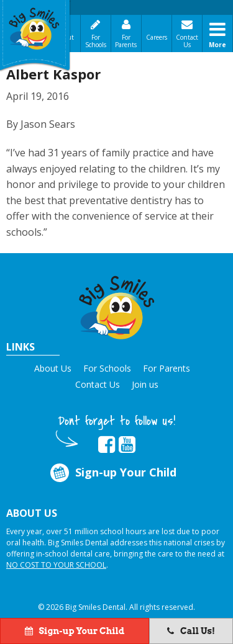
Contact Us (187, 41)
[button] (117, 306)
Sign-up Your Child (112, 472)
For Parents (126, 41)
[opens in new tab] (107, 445)
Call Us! (191, 631)
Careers (157, 37)
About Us (53, 368)
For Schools (96, 41)
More (217, 45)
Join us (145, 384)
